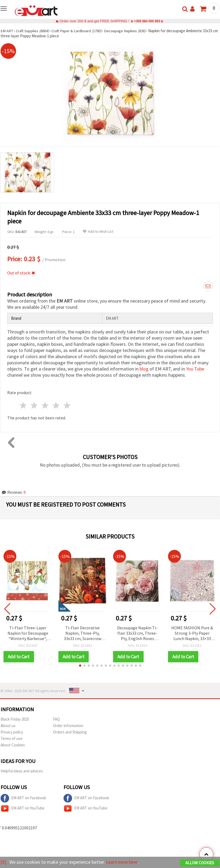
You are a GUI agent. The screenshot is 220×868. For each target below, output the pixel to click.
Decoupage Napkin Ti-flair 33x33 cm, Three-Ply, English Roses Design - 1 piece (137, 633)
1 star (23, 405)
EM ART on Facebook (23, 798)
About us (8, 726)
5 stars (67, 405)
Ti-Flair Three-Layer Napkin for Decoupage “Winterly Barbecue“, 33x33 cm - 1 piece (28, 633)
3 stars (45, 405)
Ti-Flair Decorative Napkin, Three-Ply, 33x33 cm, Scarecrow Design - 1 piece (83, 633)
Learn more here (123, 862)
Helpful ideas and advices (22, 771)
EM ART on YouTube (23, 808)
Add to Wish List (98, 232)
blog (144, 369)
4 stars (56, 405)
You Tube (195, 369)
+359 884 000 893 (147, 21)
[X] (3, 862)
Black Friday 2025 (15, 719)
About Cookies (13, 745)
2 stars (34, 405)
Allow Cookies (200, 863)
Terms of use (12, 738)
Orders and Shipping (70, 732)
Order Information (68, 726)
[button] (80, 666)
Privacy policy (12, 732)
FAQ (56, 719)
